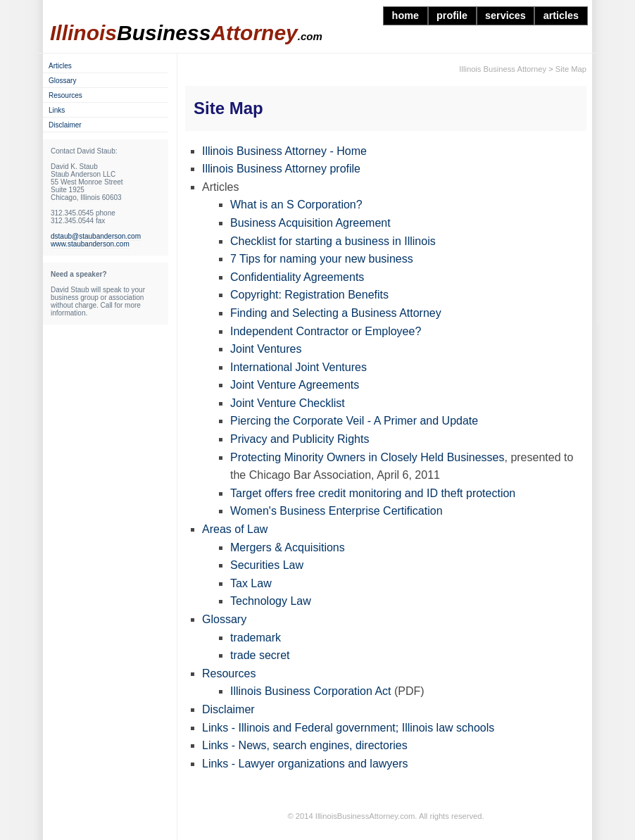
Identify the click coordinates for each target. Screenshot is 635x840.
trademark (256, 638)
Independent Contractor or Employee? (326, 331)
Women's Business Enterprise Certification (337, 511)
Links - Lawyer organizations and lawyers (305, 764)
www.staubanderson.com (90, 244)
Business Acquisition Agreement (310, 223)
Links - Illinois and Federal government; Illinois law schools (348, 728)
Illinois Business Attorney (503, 69)
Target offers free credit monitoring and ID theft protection (373, 493)
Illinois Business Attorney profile (281, 169)
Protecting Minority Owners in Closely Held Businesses (367, 457)
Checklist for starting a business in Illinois (333, 241)
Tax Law (251, 583)
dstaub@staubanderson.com (96, 236)
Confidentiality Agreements (297, 277)
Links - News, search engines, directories (305, 745)
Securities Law (267, 565)
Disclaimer (228, 709)
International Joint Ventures (298, 367)
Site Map (571, 69)
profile (452, 15)
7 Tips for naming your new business (322, 259)
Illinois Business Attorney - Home (284, 151)
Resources (229, 673)
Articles (60, 66)
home (405, 15)
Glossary (224, 619)
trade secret (260, 655)
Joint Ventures (266, 349)
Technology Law (271, 601)
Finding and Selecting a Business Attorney (336, 313)
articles (561, 15)
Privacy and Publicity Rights (300, 439)
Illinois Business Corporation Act (311, 691)
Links (57, 110)
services (505, 15)
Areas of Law (235, 529)
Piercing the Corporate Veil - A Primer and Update (354, 421)
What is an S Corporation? (296, 205)
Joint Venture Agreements (295, 385)
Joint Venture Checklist (288, 403)
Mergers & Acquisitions (288, 547)
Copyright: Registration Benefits (309, 295)
